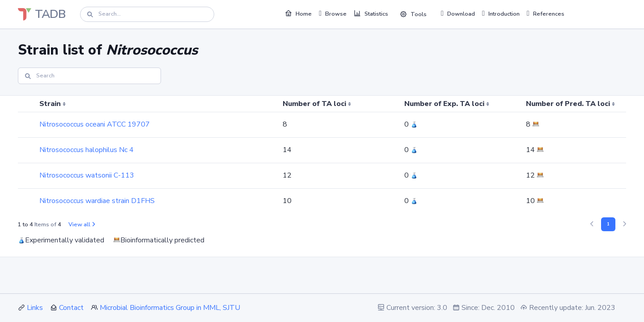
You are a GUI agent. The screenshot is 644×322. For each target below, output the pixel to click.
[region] (322, 155)
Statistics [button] (371, 13)
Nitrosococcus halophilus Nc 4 (87, 150)
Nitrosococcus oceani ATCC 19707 (95, 124)
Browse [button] (333, 13)
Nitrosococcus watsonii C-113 (87, 175)
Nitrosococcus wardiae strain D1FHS (97, 201)
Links (35, 308)
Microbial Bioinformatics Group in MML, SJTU (170, 308)
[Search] (147, 14)
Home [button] (298, 13)
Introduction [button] (501, 13)
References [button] (546, 13)
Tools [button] (413, 14)
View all (82, 225)
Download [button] (458, 13)
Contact (71, 308)
